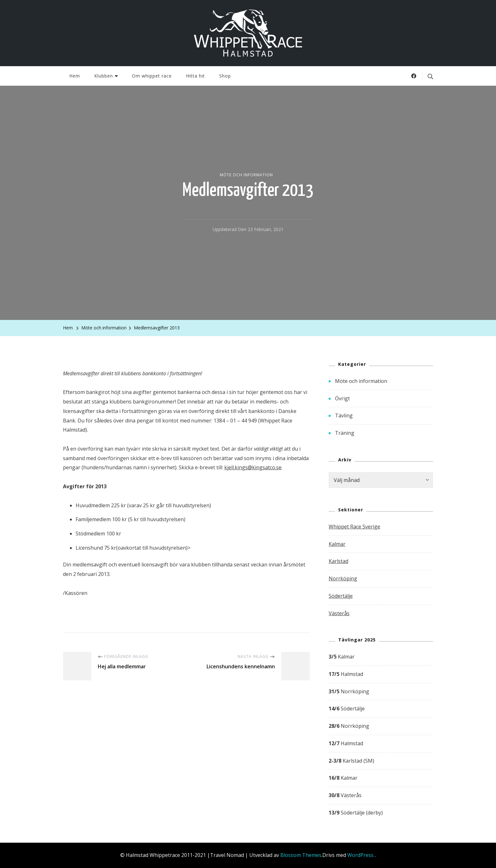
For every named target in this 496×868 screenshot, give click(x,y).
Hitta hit (195, 76)
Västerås (339, 613)
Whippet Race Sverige (354, 527)
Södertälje (341, 596)
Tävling (344, 415)
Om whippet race (152, 76)
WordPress (360, 855)
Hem (75, 76)
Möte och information (246, 175)
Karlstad (338, 561)
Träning (345, 433)
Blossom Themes (301, 855)
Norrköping (343, 578)
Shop (225, 76)
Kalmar (337, 544)
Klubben (104, 76)
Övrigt (342, 398)
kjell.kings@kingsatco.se (253, 467)
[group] (381, 735)
